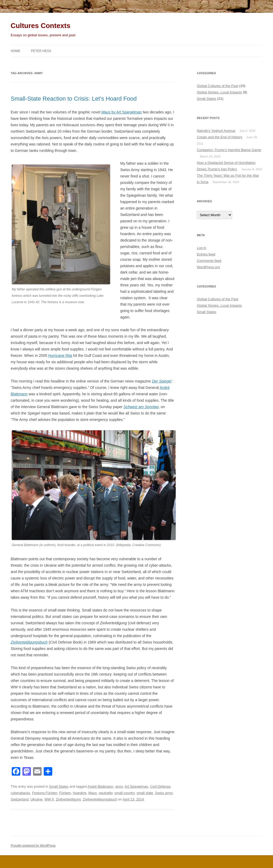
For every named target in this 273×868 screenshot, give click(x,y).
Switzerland (20, 799)
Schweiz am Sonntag (141, 407)
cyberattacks (20, 793)
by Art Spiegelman (122, 112)
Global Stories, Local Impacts (219, 92)
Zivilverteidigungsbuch (100, 799)
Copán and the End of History (220, 137)
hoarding (80, 793)
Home (15, 51)
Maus (93, 793)
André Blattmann (100, 786)
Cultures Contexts (41, 26)
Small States (59, 786)
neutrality (106, 793)
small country (125, 793)
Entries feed (206, 254)
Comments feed (209, 261)
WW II (49, 799)
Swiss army (164, 793)
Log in (201, 248)
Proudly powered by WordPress (33, 846)
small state (145, 793)
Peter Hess (41, 51)
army (119, 786)
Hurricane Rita (60, 356)
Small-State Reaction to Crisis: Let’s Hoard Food (74, 99)
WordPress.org (208, 267)
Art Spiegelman (136, 786)
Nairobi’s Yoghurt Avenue (216, 131)
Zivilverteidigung (68, 799)
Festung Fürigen (45, 793)
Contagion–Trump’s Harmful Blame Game (229, 150)
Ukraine (36, 799)
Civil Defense (160, 786)
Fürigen (65, 793)
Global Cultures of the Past (217, 86)
